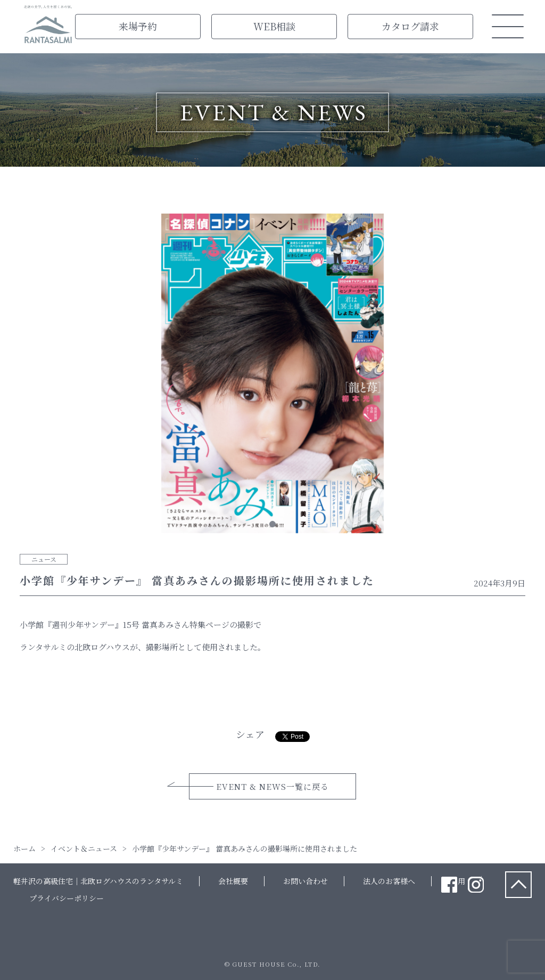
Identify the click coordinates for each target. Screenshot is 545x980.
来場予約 (138, 26)
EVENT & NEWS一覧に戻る (272, 786)
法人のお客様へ (389, 881)
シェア (250, 734)
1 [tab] (272, 524)
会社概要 (233, 881)
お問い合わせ (305, 881)
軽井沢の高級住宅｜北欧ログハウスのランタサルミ (98, 881)
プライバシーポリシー (67, 898)
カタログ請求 (410, 26)
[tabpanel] (272, 375)
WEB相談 (274, 26)
